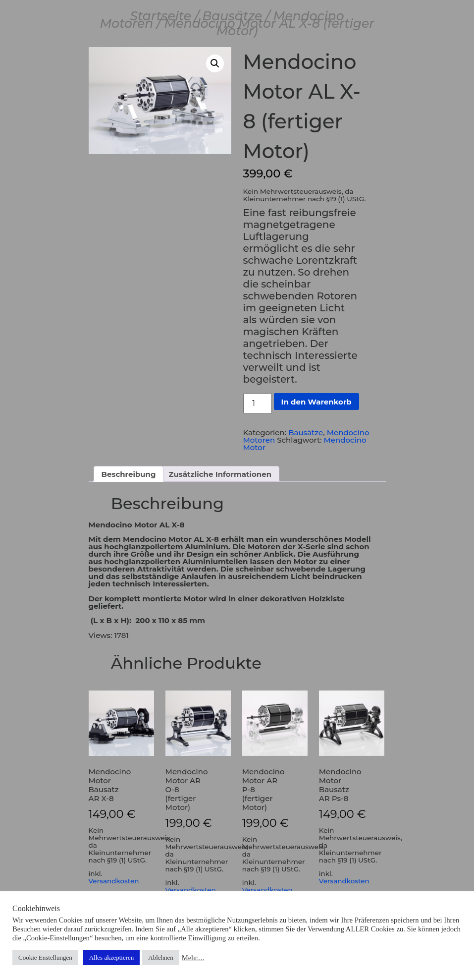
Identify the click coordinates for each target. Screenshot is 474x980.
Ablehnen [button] (161, 957)
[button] (215, 63)
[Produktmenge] (258, 404)
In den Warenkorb (316, 402)
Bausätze (232, 16)
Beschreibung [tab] (129, 474)
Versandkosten (114, 881)
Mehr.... (193, 958)
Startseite (160, 16)
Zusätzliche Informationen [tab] (220, 474)
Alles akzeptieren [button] (112, 957)
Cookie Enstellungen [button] (45, 957)
